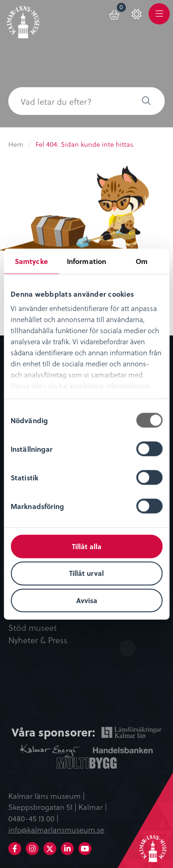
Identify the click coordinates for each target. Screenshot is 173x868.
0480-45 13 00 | (33, 818)
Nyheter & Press (38, 641)
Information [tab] (86, 261)
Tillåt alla (87, 546)
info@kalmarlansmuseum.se (56, 829)
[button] (146, 101)
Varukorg (122, 9)
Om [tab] (142, 261)
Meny (159, 19)
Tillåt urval (86, 573)
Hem (16, 144)
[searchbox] (68, 101)
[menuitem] (115, 13)
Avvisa (87, 600)
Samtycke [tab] (31, 261)
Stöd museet (33, 628)
